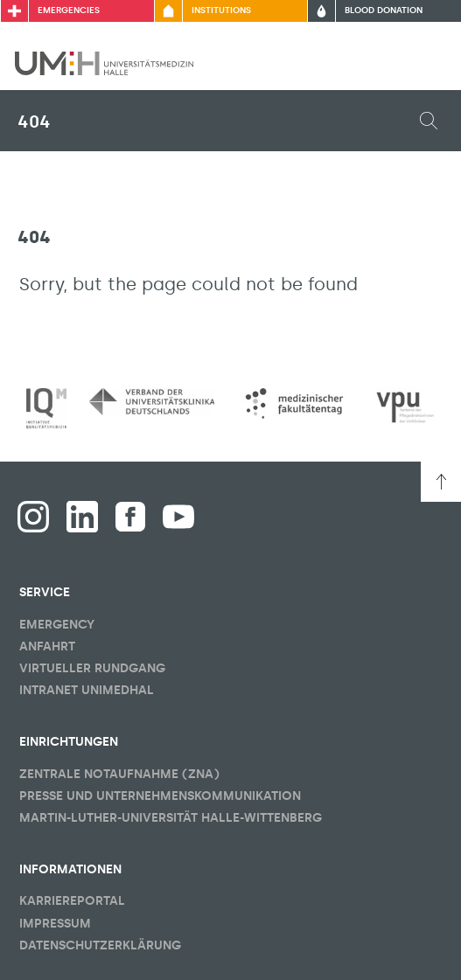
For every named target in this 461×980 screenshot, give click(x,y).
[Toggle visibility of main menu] (423, 63)
